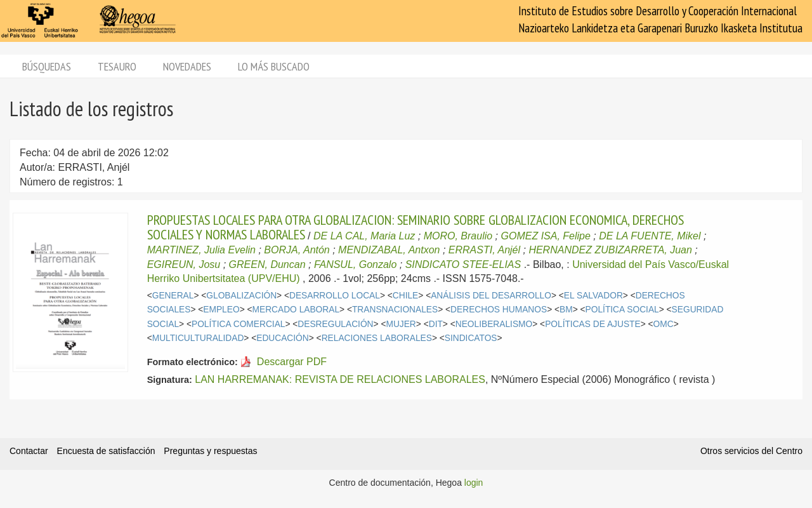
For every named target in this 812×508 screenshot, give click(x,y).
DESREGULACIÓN (335, 324)
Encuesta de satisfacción (106, 451)
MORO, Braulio (458, 236)
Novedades (187, 66)
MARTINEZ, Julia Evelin (201, 250)
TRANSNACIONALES (395, 310)
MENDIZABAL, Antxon (389, 250)
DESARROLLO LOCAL (335, 296)
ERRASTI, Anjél (484, 250)
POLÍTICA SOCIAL (622, 310)
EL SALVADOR (593, 296)
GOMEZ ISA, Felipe (546, 236)
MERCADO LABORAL (296, 310)
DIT (436, 324)
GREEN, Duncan (267, 264)
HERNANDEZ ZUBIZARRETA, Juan (610, 250)
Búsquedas (47, 66)
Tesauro (117, 66)
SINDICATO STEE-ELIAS (463, 264)
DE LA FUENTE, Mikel (650, 236)
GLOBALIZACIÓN (241, 296)
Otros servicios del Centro (751, 451)
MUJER (401, 324)
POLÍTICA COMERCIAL (238, 324)
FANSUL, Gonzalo (355, 264)
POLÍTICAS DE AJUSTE (593, 324)
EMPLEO (221, 310)
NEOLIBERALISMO (494, 324)
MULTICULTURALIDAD (198, 338)
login (474, 483)
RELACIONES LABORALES (377, 338)
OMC (664, 324)
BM (566, 310)
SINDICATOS (471, 338)
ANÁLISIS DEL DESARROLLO (491, 296)
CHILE (406, 296)
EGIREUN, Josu (184, 264)
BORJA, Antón (297, 250)
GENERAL (173, 296)
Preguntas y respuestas (210, 451)
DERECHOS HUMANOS (499, 310)
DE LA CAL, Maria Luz (364, 236)
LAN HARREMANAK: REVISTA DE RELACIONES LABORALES (340, 379)
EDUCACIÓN (283, 338)
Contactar (29, 451)
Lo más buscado (274, 66)
